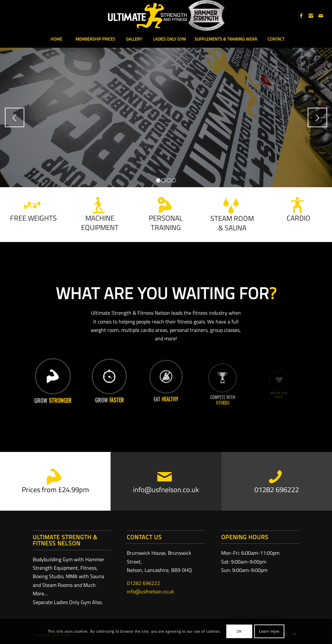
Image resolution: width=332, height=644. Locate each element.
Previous (15, 117)
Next (317, 117)
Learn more (269, 631)
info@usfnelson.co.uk (150, 591)
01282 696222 (143, 583)
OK (239, 631)
